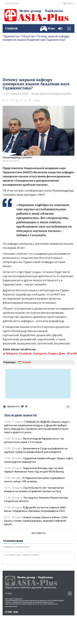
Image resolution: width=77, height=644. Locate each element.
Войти (68, 3)
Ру (6, 3)
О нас (9, 593)
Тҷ (11, 3)
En (16, 3)
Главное (11, 28)
